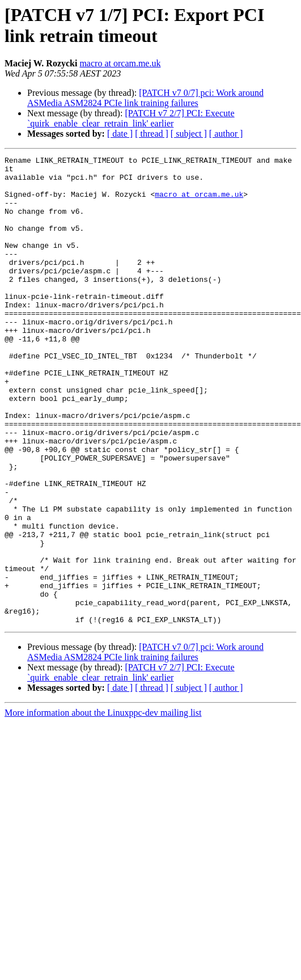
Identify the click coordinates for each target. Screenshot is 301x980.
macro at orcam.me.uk (120, 63)
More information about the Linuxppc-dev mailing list (103, 806)
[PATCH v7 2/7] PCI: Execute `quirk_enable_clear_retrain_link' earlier (131, 118)
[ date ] (120, 134)
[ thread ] (152, 134)
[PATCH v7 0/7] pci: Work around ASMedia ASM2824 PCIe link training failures (145, 98)
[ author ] (226, 134)
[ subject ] (189, 134)
